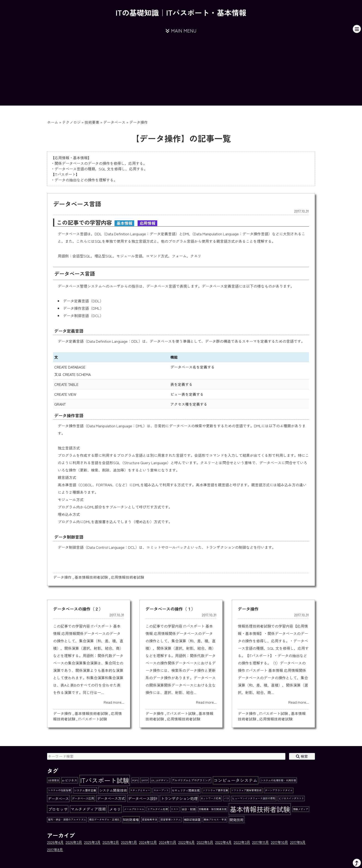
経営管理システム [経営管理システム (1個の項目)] (171, 819)
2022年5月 (205, 842)
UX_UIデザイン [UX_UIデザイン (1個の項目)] (160, 780)
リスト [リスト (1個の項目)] (175, 809)
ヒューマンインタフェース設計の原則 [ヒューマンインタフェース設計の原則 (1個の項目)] (254, 798)
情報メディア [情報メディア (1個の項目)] (301, 809)
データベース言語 (77, 204)
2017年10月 (279, 842)
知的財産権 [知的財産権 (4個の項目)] (131, 820)
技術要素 (92, 122)
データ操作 (62, 577)
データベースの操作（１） (170, 609)
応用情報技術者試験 (127, 577)
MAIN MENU (181, 31)
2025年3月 (92, 842)
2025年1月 (129, 842)
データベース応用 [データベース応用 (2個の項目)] (83, 798)
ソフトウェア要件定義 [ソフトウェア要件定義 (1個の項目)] (215, 790)
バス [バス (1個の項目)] (227, 798)
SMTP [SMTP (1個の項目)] (145, 780)
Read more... (114, 702)
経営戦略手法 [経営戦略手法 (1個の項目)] (150, 819)
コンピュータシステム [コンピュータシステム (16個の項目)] (235, 780)
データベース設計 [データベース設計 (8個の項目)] (143, 798)
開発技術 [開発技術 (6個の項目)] (236, 820)
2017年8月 (55, 850)
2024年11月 (168, 842)
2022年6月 (187, 842)
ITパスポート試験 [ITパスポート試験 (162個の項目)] (105, 780)
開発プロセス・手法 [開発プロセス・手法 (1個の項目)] (215, 819)
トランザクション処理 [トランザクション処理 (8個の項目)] (179, 798)
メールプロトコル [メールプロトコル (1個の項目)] (134, 809)
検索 (302, 756)
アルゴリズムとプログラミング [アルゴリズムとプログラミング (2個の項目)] (191, 780)
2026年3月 (74, 842)
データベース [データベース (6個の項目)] (58, 798)
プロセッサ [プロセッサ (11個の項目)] (58, 809)
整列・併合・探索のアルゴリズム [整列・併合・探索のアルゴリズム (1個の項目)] (67, 819)
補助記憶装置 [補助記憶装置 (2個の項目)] (192, 820)
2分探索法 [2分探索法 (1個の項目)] (54, 780)
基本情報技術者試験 (91, 577)
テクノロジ (71, 122)
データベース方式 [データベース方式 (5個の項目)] (111, 798)
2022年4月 (223, 842)
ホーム (53, 122)
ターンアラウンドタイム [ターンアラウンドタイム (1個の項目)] (279, 790)
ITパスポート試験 (93, 719)
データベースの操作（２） (78, 609)
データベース (114, 122)
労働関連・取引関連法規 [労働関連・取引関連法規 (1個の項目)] (213, 809)
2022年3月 (242, 842)
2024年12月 (148, 842)
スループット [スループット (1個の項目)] (161, 790)
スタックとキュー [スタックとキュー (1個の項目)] (140, 790)
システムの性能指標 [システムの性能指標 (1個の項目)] (59, 790)
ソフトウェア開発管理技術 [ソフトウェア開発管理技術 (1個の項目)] (246, 790)
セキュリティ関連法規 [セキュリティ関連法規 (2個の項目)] (186, 790)
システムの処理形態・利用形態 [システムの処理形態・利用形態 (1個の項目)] (278, 780)
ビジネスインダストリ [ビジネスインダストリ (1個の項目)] (291, 798)
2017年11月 (261, 842)
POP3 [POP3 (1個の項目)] (135, 780)
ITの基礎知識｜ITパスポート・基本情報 (181, 12)
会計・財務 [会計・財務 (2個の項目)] (189, 809)
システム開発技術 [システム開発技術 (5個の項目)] (113, 790)
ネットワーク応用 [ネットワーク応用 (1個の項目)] (211, 798)
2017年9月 (298, 842)
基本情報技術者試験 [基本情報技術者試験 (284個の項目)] (260, 809)
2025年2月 (111, 842)
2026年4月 (55, 842)
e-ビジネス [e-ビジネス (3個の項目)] (70, 780)
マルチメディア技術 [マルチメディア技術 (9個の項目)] (88, 809)
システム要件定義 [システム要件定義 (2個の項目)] (85, 790)
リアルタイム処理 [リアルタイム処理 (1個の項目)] (158, 809)
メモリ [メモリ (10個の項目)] (115, 809)
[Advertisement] (181, 73)
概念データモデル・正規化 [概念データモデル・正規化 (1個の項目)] (104, 819)
